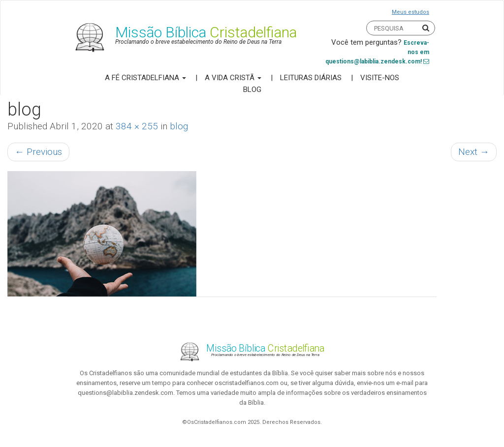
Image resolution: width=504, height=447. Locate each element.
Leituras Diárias (311, 78)
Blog (252, 89)
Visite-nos (380, 78)
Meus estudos (410, 12)
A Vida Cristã (233, 78)
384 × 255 (137, 126)
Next (474, 152)
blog (179, 126)
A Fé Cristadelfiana (145, 78)
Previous (38, 152)
